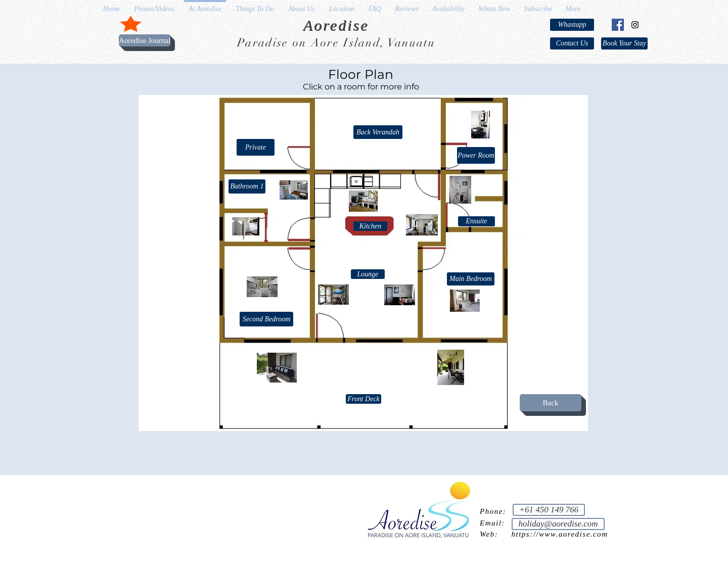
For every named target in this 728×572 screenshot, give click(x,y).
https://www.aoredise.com (560, 534)
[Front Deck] (363, 399)
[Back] (551, 403)
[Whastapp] (572, 25)
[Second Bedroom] (266, 319)
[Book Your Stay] (624, 43)
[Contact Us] (572, 43)
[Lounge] (368, 274)
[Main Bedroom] (471, 279)
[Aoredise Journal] (145, 40)
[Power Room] (476, 155)
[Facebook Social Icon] (618, 25)
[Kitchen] (370, 226)
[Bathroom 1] (247, 186)
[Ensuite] (476, 221)
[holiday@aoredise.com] (558, 524)
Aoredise (337, 26)
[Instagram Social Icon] (635, 25)
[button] (256, 147)
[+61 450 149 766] (549, 510)
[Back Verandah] (378, 132)
